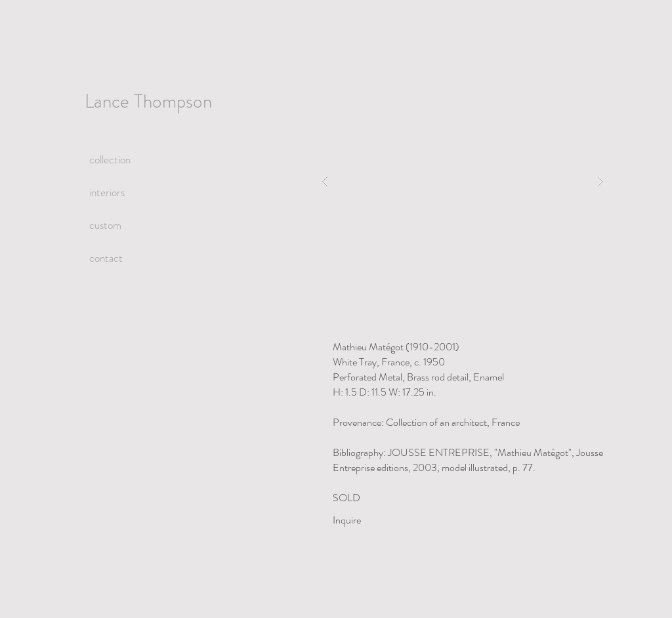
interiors (107, 192)
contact (106, 258)
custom (105, 225)
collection (110, 159)
